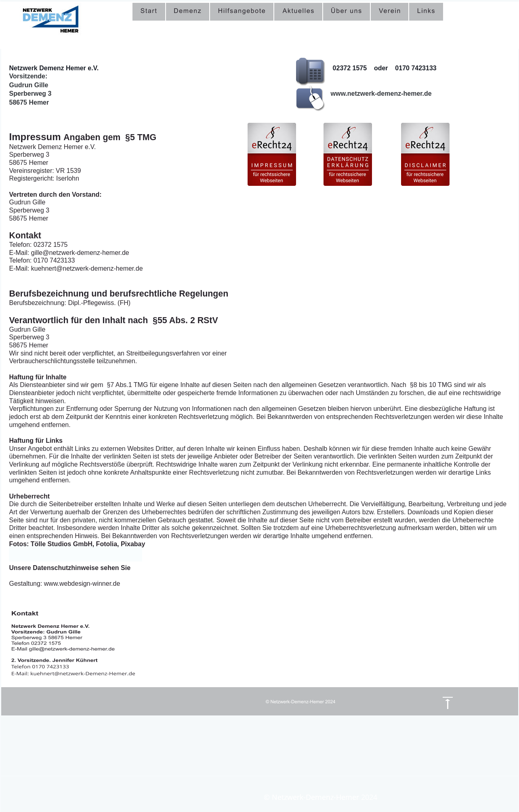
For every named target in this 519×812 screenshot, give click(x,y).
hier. (139, 568)
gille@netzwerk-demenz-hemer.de (384, 102)
